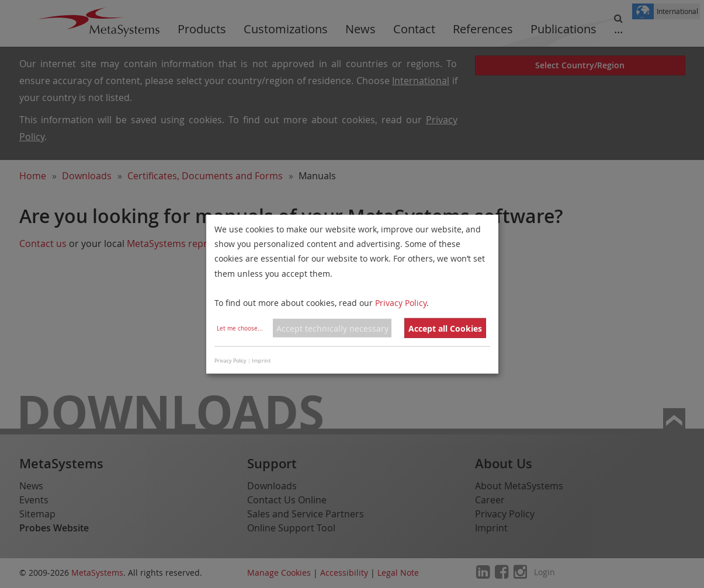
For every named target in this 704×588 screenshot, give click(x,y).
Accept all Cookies (445, 328)
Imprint (261, 361)
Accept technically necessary (332, 328)
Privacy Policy (401, 303)
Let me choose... (240, 328)
